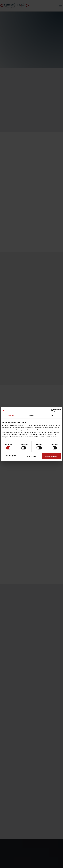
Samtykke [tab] (11, 416)
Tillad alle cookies (51, 456)
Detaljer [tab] (31, 416)
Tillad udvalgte (32, 456)
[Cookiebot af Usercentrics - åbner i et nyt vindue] (52, 410)
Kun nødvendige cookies (12, 456)
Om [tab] (52, 416)
